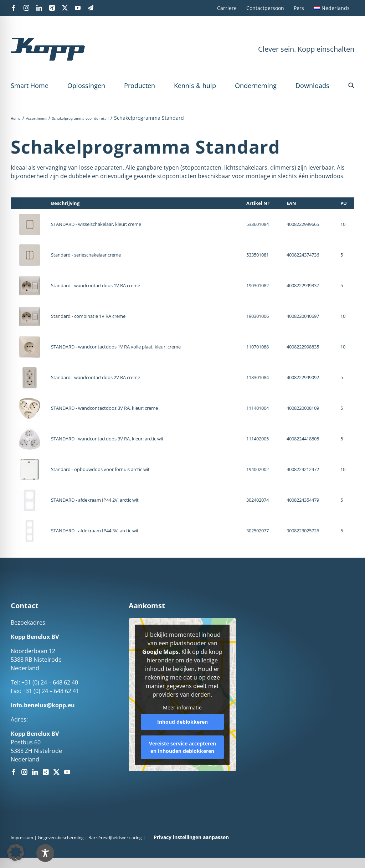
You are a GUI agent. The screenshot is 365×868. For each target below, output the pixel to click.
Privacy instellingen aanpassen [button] (191, 837)
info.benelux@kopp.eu (43, 705)
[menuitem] (332, 8)
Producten (140, 86)
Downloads (312, 86)
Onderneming (256, 86)
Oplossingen (86, 86)
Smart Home (30, 86)
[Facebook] (14, 772)
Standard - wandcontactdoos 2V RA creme (96, 377)
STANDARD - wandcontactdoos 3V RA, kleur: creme (104, 408)
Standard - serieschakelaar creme (86, 255)
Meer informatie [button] (182, 708)
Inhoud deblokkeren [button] (182, 721)
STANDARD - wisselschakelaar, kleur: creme (96, 224)
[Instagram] (24, 772)
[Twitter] (56, 772)
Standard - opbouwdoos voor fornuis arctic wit (100, 469)
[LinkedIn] (35, 772)
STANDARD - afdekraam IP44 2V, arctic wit (95, 500)
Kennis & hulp (195, 86)
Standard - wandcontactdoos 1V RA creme (96, 285)
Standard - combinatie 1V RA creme (88, 316)
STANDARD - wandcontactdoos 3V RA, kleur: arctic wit (107, 439)
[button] (351, 86)
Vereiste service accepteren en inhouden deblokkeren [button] (182, 747)
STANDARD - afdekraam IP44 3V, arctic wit (95, 531)
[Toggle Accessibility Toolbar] (45, 853)
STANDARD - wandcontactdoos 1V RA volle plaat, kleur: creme (116, 347)
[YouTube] (67, 772)
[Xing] (46, 772)
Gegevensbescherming (61, 838)
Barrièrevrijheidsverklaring (115, 838)
